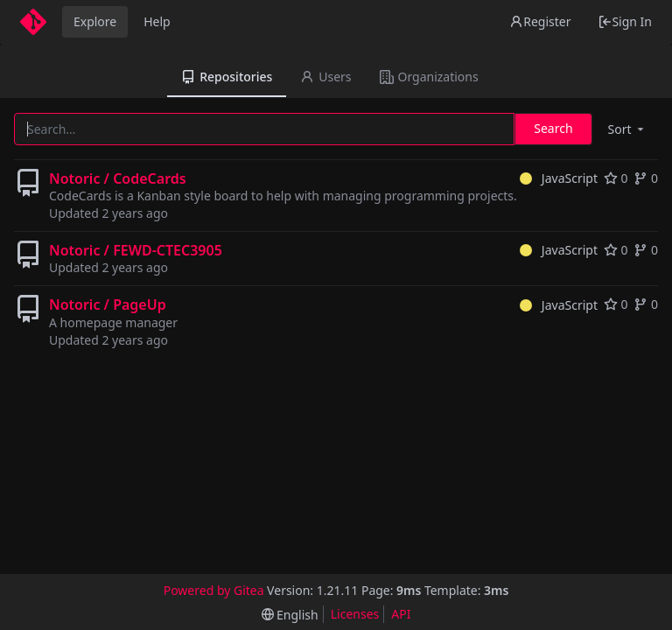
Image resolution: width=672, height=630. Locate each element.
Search (553, 128)
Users (325, 77)
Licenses (355, 614)
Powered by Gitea (214, 590)
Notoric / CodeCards (118, 178)
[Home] (33, 22)
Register (540, 21)
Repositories (227, 77)
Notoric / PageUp (108, 304)
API (401, 614)
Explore (95, 21)
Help (157, 21)
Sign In (625, 21)
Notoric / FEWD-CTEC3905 (136, 250)
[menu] (627, 129)
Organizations (429, 77)
